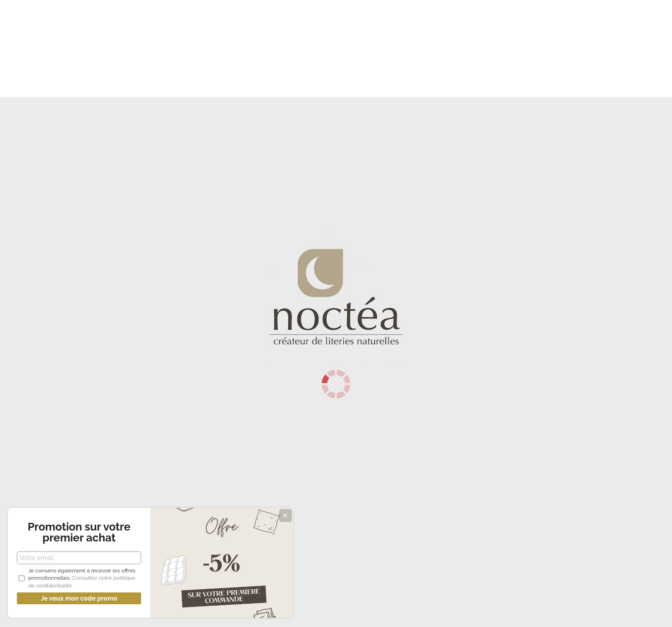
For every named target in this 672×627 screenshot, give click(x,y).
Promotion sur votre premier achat (68, 519)
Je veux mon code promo (68, 598)
